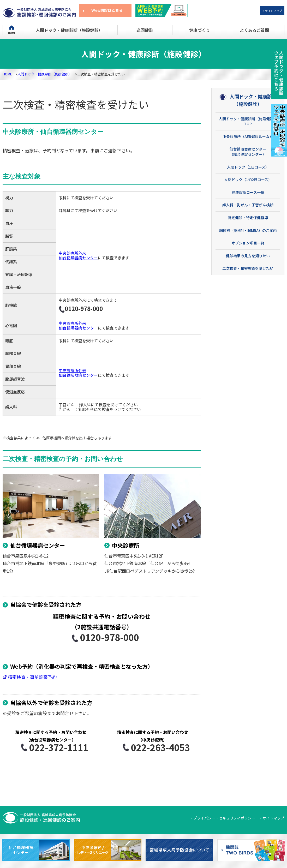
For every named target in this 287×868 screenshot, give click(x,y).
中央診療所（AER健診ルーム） (248, 136)
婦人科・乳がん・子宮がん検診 (248, 205)
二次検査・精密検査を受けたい (248, 268)
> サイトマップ (272, 11)
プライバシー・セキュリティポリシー (224, 818)
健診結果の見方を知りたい (248, 256)
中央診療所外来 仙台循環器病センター (78, 255)
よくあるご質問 (254, 30)
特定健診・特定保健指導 (248, 218)
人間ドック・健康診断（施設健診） (69, 30)
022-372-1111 (51, 747)
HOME (12, 32)
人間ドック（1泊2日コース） (248, 179)
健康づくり (200, 30)
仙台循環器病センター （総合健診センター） (248, 152)
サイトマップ (273, 818)
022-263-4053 (153, 747)
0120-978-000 (102, 637)
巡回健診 (145, 30)
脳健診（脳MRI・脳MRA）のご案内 (248, 230)
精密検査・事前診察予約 (32, 677)
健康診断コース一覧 (248, 192)
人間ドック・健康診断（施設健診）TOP (248, 121)
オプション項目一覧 (248, 243)
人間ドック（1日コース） (248, 167)
